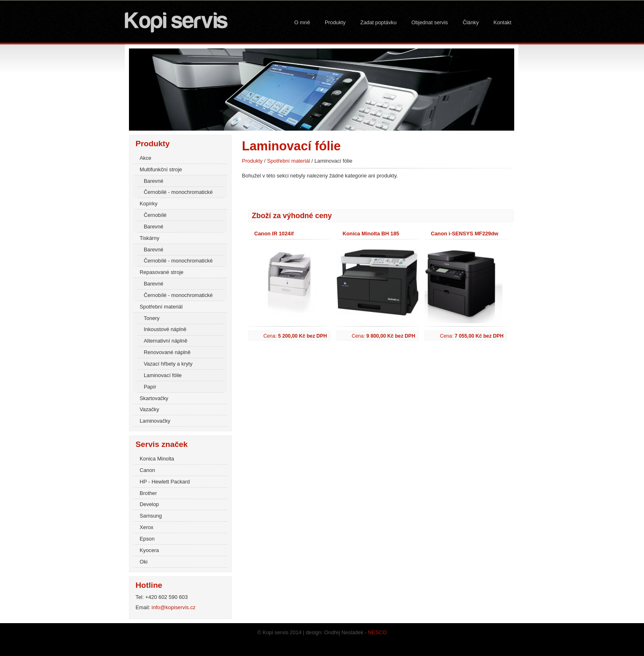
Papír (150, 387)
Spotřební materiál (161, 307)
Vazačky (149, 409)
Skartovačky (154, 398)
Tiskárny (149, 238)
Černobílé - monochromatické (178, 192)
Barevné (154, 181)
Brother (148, 493)
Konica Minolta (157, 459)
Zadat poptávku (378, 22)
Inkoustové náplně (165, 329)
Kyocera (149, 550)
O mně (302, 22)
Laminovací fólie (163, 375)
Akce (145, 158)
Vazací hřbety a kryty (168, 364)
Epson (147, 539)
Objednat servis (430, 22)
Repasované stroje (162, 272)
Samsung (151, 516)
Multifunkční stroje (161, 169)
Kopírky (148, 204)
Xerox (146, 527)
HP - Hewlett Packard (165, 482)
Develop (149, 504)
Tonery (152, 318)
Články (470, 22)
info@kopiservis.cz (174, 607)
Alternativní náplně (166, 341)
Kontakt (503, 22)
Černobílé (155, 215)
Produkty (335, 22)
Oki (144, 562)
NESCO (377, 632)
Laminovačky (155, 421)
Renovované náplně (167, 352)
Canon (147, 470)
